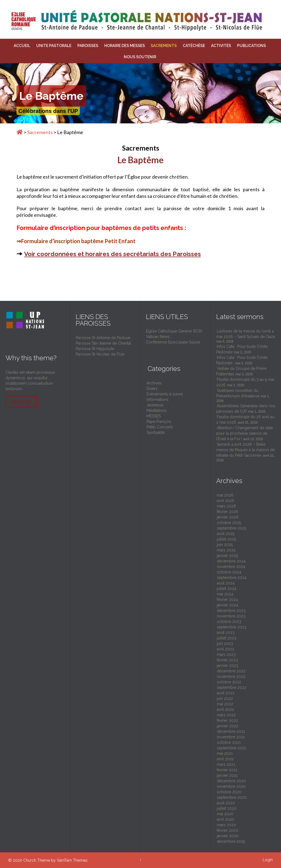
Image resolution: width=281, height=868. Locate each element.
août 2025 (226, 534)
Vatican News (158, 337)
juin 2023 (225, 644)
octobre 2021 (229, 742)
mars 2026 (226, 506)
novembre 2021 (231, 737)
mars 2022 (226, 715)
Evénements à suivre (165, 394)
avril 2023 (225, 649)
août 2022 (226, 693)
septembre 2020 (232, 797)
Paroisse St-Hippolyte (95, 349)
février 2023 (227, 660)
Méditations (157, 411)
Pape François (159, 421)
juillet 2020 (227, 808)
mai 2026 (225, 495)
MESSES (154, 416)
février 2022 (227, 720)
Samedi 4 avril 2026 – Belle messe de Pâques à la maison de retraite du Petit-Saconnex (245, 450)
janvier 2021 (227, 775)
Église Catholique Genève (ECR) (174, 331)
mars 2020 (226, 825)
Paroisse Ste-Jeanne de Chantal (103, 343)
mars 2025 (226, 550)
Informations (158, 400)
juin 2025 (225, 545)
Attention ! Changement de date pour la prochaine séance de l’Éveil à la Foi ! (245, 433)
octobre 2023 (229, 622)
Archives (154, 383)
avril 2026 (226, 501)
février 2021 (227, 770)
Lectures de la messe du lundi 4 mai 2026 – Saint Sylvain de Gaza (246, 334)
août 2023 (226, 633)
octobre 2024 (229, 572)
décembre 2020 (231, 781)
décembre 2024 (231, 561)
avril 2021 (225, 759)
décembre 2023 (231, 611)
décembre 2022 (231, 671)
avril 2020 (226, 819)
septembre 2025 (231, 528)
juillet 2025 (226, 539)
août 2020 (226, 803)
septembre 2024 (232, 578)
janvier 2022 (227, 726)
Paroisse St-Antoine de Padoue (103, 338)
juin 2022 (225, 698)
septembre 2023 (232, 627)
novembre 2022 (231, 676)
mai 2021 (225, 753)
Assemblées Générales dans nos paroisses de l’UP (246, 409)
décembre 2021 (231, 731)
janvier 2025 (227, 556)
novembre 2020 (231, 786)
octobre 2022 (229, 682)
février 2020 (227, 830)
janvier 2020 (228, 836)
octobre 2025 (229, 523)
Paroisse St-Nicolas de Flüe (100, 354)
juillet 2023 (227, 638)
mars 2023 (226, 655)
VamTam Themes (72, 860)
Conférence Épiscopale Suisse (173, 342)
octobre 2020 (229, 792)
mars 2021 (226, 764)
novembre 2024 (231, 567)
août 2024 (226, 583)
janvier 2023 (227, 665)
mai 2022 (225, 704)
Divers (152, 389)
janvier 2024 (227, 605)
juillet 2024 (227, 589)
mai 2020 (225, 814)
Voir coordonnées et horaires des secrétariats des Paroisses (113, 254)
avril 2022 (225, 709)
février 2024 (227, 600)
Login (268, 860)
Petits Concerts (160, 427)
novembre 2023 (231, 616)
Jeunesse (155, 405)
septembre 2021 (231, 748)
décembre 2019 (231, 841)
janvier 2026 (228, 517)
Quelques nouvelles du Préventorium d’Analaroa (238, 393)
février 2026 (227, 512)
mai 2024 (225, 594)
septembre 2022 (232, 687)
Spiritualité (156, 432)
